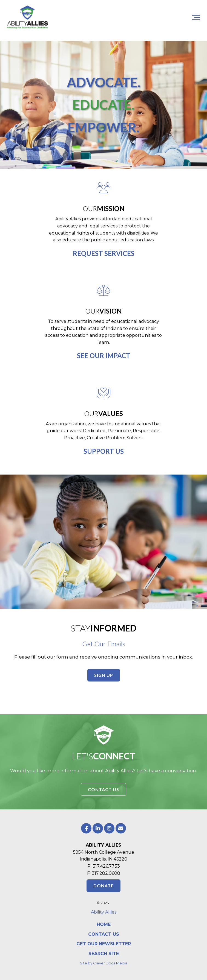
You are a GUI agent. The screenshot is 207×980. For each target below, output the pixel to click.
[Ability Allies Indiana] (27, 17)
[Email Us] (121, 828)
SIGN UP (104, 675)
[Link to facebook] (86, 828)
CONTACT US (104, 789)
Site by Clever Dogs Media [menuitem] (104, 963)
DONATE (104, 886)
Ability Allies (104, 912)
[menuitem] (104, 925)
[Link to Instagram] (109, 828)
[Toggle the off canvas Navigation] (196, 17)
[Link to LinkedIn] (98, 828)
